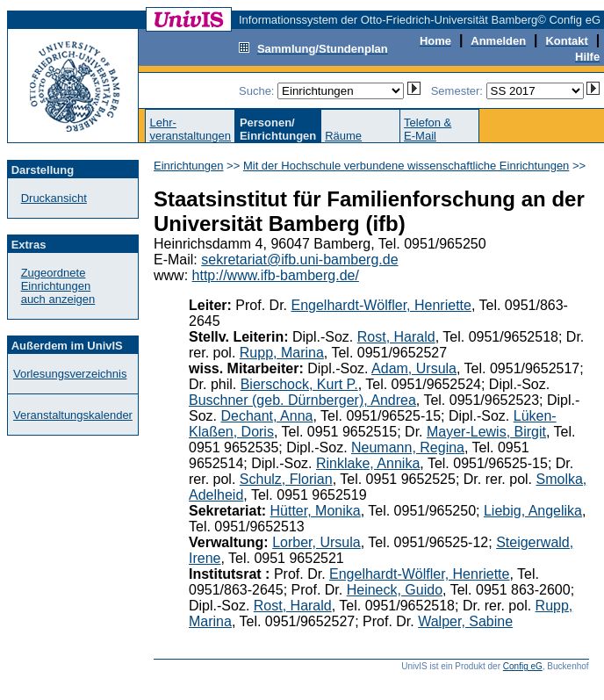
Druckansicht (54, 198)
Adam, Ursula (414, 368)
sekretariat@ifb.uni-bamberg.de (299, 260)
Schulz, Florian (286, 479)
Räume (343, 136)
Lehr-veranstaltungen (190, 129)
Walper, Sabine (465, 621)
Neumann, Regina (408, 447)
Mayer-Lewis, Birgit (486, 432)
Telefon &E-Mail (428, 129)
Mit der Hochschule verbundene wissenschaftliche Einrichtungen (406, 166)
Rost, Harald (396, 337)
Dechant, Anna (266, 416)
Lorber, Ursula (316, 542)
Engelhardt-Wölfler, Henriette (381, 305)
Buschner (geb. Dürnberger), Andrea (302, 400)
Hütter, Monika (316, 511)
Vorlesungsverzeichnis (70, 374)
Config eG (523, 666)
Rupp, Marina (282, 353)
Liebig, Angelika (533, 511)
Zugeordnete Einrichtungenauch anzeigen (58, 286)
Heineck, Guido (395, 590)
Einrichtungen (189, 166)
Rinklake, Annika (368, 463)
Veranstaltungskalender (73, 415)
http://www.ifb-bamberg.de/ (276, 275)
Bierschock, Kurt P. (299, 384)
